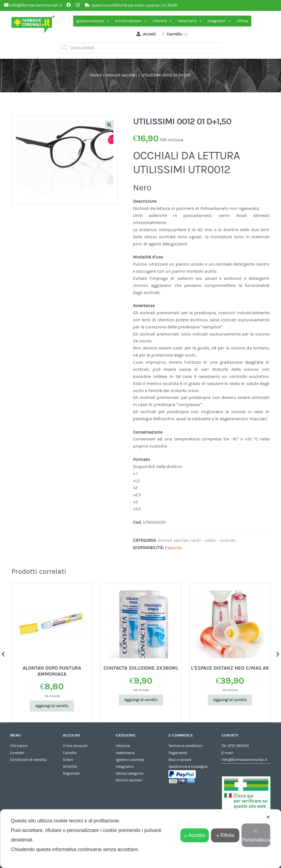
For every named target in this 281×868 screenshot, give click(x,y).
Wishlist (70, 767)
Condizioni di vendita (28, 760)
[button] (109, 125)
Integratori (219, 21)
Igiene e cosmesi (93, 21)
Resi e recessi (180, 760)
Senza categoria (130, 773)
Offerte (243, 21)
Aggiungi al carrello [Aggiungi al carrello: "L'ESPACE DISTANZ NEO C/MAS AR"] (230, 700)
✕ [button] (268, 817)
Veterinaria (190, 21)
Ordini (68, 760)
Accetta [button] (195, 835)
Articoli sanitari (131, 21)
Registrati (71, 773)
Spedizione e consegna (188, 767)
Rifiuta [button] (225, 835)
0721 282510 (238, 746)
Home (96, 75)
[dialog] (140, 839)
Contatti (17, 753)
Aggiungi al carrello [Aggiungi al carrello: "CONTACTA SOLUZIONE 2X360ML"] (141, 700)
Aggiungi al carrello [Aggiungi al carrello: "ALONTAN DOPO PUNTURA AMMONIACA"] (52, 706)
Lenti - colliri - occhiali (213, 540)
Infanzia (162, 21)
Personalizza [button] (256, 836)
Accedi (145, 34)
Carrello (70, 753)
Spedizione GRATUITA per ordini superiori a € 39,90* (135, 5)
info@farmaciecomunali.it (244, 760)
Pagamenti (178, 753)
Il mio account (75, 746)
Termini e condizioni (186, 746)
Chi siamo (19, 746)
